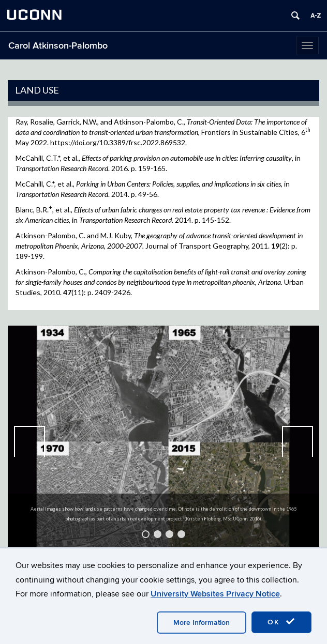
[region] (163, 442)
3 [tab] (169, 534)
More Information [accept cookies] (202, 623)
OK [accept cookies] (281, 622)
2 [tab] (158, 534)
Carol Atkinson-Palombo (58, 46)
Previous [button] (29, 441)
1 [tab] (146, 534)
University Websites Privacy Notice (215, 594)
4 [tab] (181, 534)
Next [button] (298, 441)
